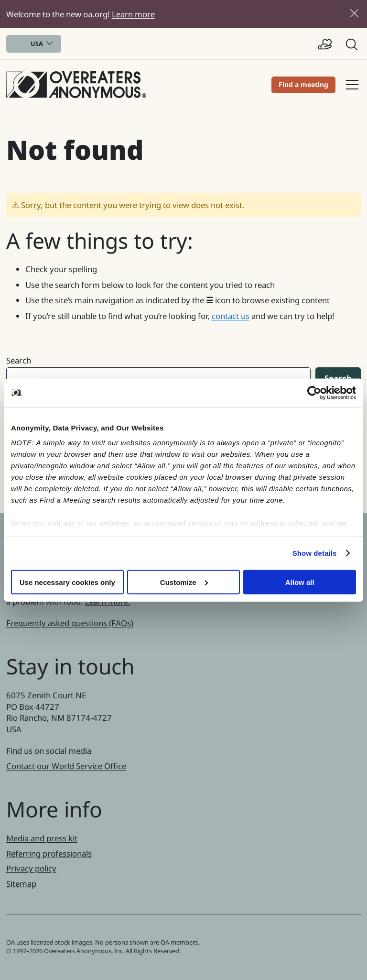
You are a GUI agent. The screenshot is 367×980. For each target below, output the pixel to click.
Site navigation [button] (352, 85)
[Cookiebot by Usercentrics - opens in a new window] (314, 393)
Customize (184, 582)
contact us (231, 316)
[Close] (354, 13)
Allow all (300, 582)
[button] (353, 44)
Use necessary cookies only (67, 582)
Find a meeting (303, 84)
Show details (315, 553)
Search (19, 360)
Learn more (133, 14)
